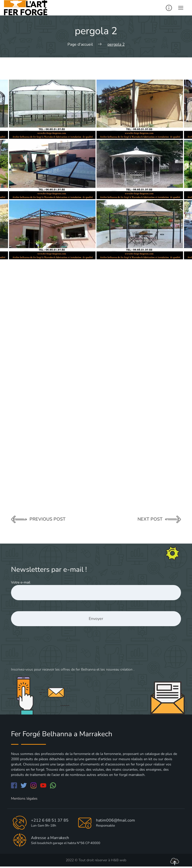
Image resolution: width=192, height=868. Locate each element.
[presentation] (49, 651)
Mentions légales (24, 798)
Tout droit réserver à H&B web (102, 860)
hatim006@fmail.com (115, 820)
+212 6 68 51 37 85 (50, 820)
